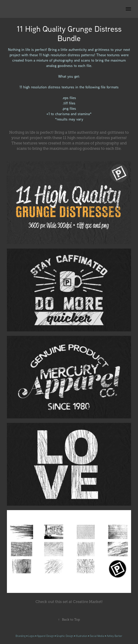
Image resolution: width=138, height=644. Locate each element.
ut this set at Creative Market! (69, 602)
